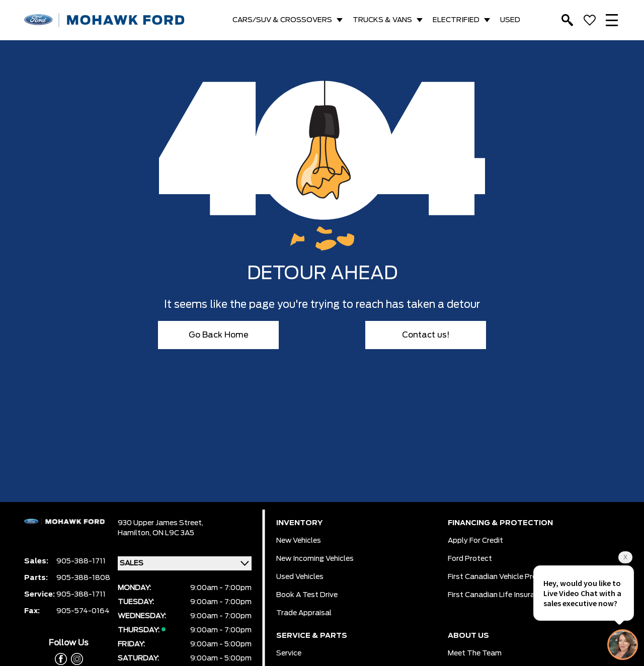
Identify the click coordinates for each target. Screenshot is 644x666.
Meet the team (475, 653)
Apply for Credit (475, 541)
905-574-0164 (83, 611)
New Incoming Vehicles (315, 559)
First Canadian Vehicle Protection (505, 577)
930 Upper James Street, (160, 523)
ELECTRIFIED (456, 20)
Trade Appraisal (304, 613)
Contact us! (426, 335)
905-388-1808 (83, 578)
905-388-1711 (81, 561)
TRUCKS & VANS (382, 20)
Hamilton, (135, 533)
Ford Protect (470, 559)
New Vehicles (299, 541)
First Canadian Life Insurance (497, 595)
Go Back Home (219, 335)
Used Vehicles (300, 577)
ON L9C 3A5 (173, 533)
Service (289, 653)
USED (510, 20)
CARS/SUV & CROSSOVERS (282, 20)
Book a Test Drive (307, 595)
